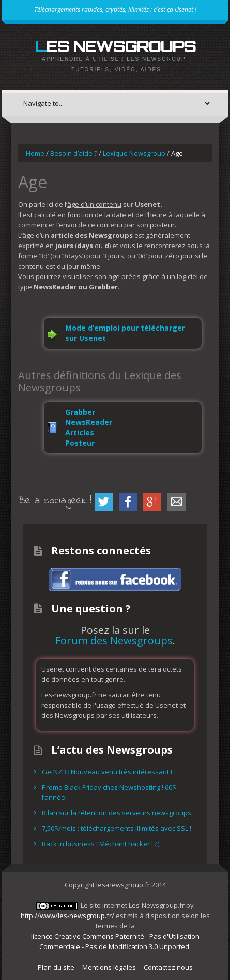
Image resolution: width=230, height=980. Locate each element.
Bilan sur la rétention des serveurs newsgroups (117, 813)
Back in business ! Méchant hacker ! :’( (101, 844)
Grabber (80, 412)
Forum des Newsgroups (114, 640)
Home (35, 153)
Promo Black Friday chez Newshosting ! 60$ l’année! (109, 792)
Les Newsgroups (115, 46)
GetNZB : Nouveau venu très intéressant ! (107, 772)
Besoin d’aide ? (74, 153)
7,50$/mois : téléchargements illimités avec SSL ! (117, 828)
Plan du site (56, 967)
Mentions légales (109, 967)
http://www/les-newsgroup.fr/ (67, 916)
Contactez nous (168, 967)
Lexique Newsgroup (134, 153)
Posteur (80, 443)
